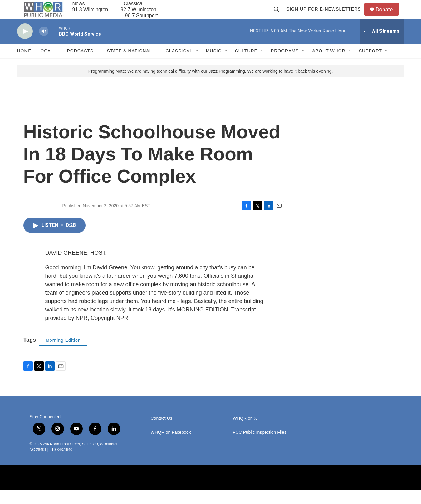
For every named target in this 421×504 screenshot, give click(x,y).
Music (214, 65)
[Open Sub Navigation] (58, 65)
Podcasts (80, 65)
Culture (246, 65)
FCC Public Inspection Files (260, 446)
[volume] (44, 45)
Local (46, 65)
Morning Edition (63, 354)
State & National (129, 65)
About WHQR (329, 65)
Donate (388, 16)
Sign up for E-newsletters (327, 16)
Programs (285, 65)
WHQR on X (245, 432)
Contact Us (162, 432)
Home (24, 65)
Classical (179, 65)
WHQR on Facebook (171, 446)
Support (370, 65)
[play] (25, 45)
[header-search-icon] (279, 16)
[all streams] (382, 45)
